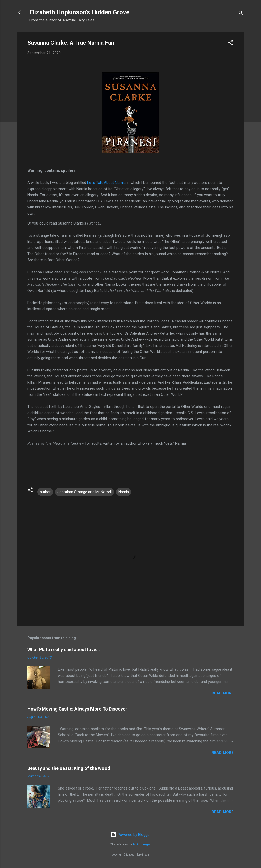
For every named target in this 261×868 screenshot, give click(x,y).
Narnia (124, 492)
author (45, 492)
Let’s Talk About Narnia (106, 183)
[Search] (241, 14)
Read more (223, 693)
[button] (231, 43)
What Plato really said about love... (64, 649)
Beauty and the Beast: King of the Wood (69, 768)
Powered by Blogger (131, 835)
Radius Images (142, 844)
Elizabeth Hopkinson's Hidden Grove (79, 12)
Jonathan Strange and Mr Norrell (84, 492)
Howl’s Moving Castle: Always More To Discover (77, 709)
